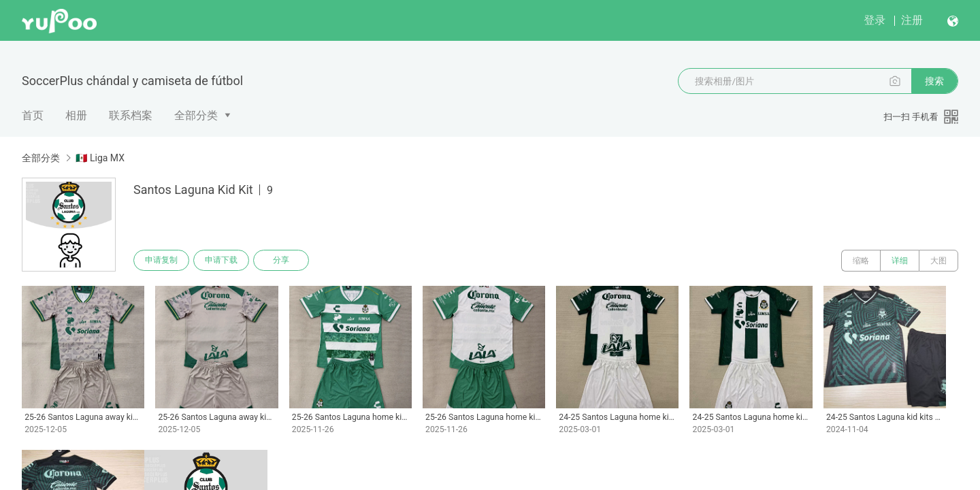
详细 (900, 261)
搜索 (934, 81)
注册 (912, 20)
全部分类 (196, 115)
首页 (33, 115)
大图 (938, 261)
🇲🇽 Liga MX (100, 158)
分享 (284, 261)
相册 (76, 115)
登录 (875, 20)
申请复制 (162, 261)
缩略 (861, 261)
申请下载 (223, 261)
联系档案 (131, 115)
